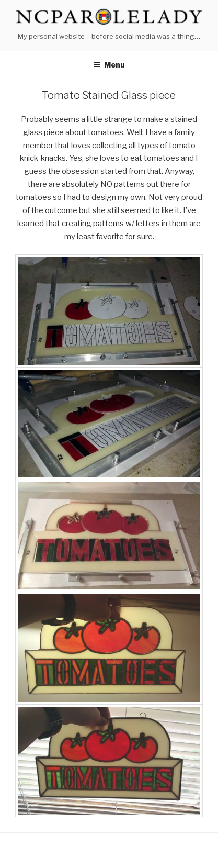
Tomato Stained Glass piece (109, 95)
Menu (109, 65)
